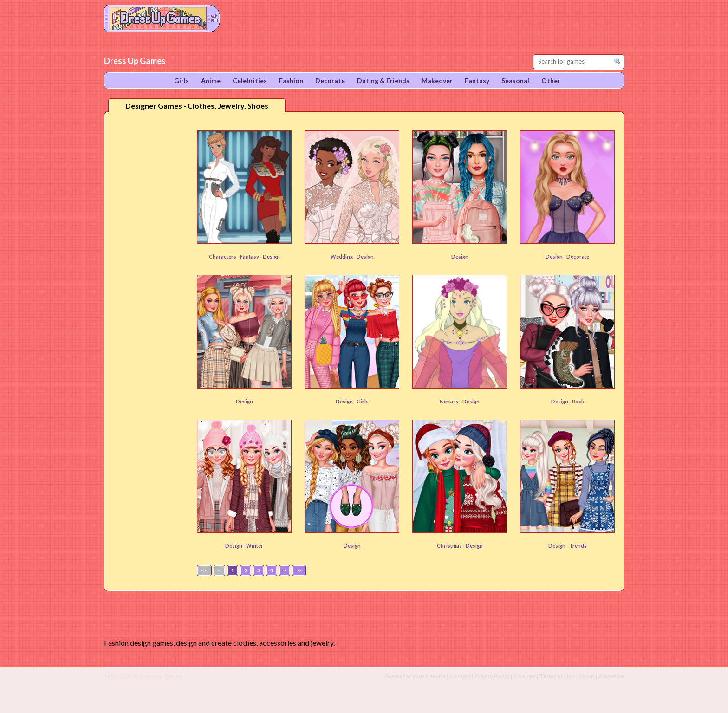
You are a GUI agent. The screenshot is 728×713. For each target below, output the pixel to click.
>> (299, 570)
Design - (556, 256)
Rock (578, 401)
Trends (578, 546)
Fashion (291, 81)
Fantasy (250, 256)
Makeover (437, 81)
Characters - (224, 256)
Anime (211, 81)
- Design (270, 256)
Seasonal (515, 81)
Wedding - (344, 256)
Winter (255, 546)
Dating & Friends (383, 81)
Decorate (578, 256)
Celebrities (250, 81)
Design (365, 256)
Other (551, 81)
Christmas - (451, 546)
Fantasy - (451, 401)
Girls (363, 401)
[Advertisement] (149, 264)
